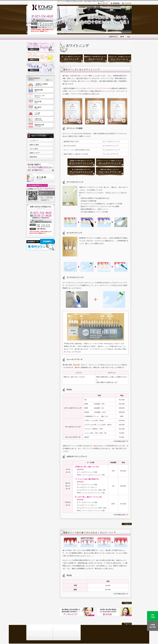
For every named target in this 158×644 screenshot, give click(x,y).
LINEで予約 (153, 616)
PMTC (95, 446)
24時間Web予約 (152, 626)
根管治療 (76, 365)
